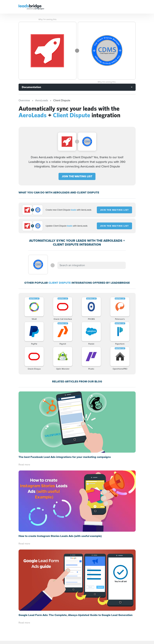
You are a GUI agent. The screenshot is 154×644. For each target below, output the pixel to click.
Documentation (31, 87)
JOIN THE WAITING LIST (77, 176)
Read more (24, 403)
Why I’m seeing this (47, 19)
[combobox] (92, 265)
